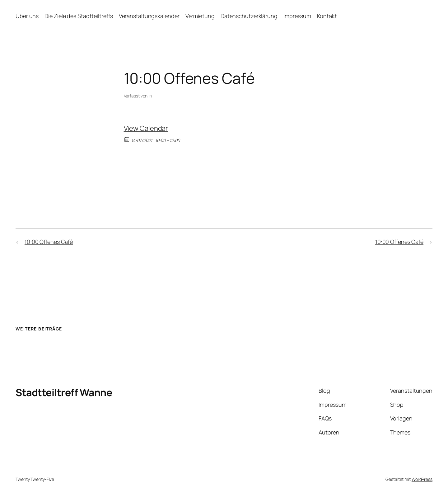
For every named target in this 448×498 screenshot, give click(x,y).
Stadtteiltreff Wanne (64, 392)
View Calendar (146, 128)
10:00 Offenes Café (49, 242)
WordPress (422, 479)
